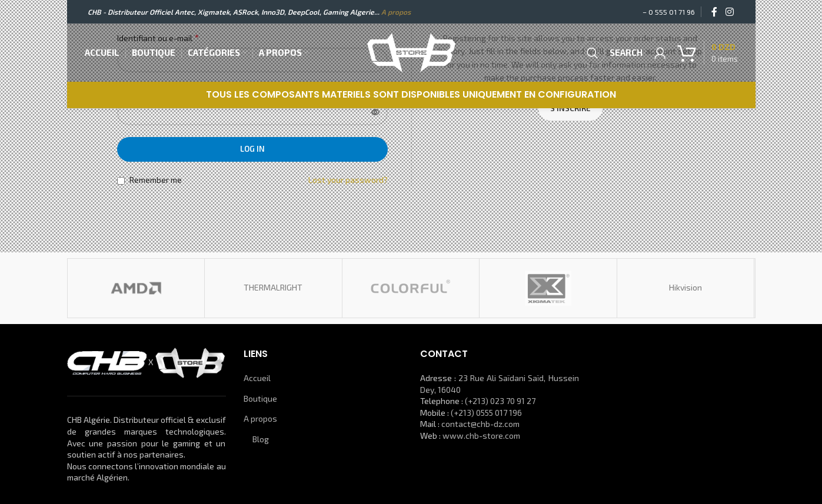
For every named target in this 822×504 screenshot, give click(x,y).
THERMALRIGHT (273, 287)
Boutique (260, 398)
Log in (252, 149)
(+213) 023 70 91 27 (500, 401)
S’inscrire (570, 108)
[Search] (611, 53)
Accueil (257, 378)
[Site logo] (411, 51)
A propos (396, 12)
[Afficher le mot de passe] (375, 113)
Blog (261, 439)
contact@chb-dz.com (480, 424)
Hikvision (685, 287)
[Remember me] (121, 181)
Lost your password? (348, 180)
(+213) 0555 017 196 (486, 413)
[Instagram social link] (729, 12)
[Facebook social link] (714, 12)
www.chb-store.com (481, 435)
